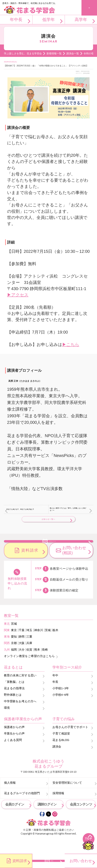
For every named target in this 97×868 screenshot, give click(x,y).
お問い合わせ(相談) (74, 565)
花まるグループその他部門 (22, 808)
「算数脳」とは (14, 696)
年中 (55, 690)
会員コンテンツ (81, 819)
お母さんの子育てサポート (70, 741)
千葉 (22, 644)
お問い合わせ (81, 861)
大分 (22, 664)
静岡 (22, 651)
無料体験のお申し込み (53, 548)
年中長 (16, 20)
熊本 (37, 664)
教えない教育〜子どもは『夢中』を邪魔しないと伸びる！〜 (68, 509)
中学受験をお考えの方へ (20, 716)
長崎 (45, 664)
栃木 (55, 644)
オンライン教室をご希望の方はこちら (29, 670)
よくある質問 (13, 754)
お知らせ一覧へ (48, 519)
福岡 (14, 664)
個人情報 (10, 797)
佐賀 (29, 664)
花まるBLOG (61, 754)
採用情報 (58, 808)
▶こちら (71, 345)
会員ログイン (15, 819)
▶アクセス (18, 295)
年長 (55, 696)
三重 (29, 651)
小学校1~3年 (61, 703)
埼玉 (29, 644)
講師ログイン (47, 819)
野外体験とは (13, 709)
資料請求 (30, 565)
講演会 (57, 761)
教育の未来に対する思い (20, 690)
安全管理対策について (67, 797)
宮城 (14, 638)
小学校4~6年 (61, 709)
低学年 (49, 20)
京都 (14, 657)
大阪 (22, 657)
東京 (14, 644)
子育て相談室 (61, 748)
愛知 (14, 651)
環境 (7, 722)
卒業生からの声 (14, 748)
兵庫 (29, 657)
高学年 (81, 20)
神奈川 (39, 644)
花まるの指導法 (14, 703)
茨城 (48, 644)
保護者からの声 (14, 741)
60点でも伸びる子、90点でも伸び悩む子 (20, 509)
